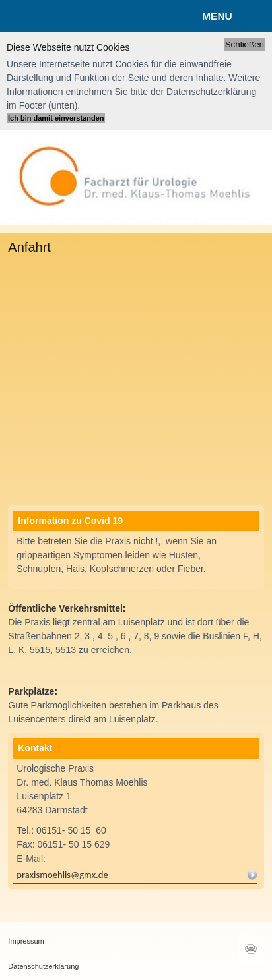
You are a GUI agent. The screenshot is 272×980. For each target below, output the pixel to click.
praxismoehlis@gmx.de (63, 875)
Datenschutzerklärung (43, 966)
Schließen (245, 44)
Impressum (26, 941)
